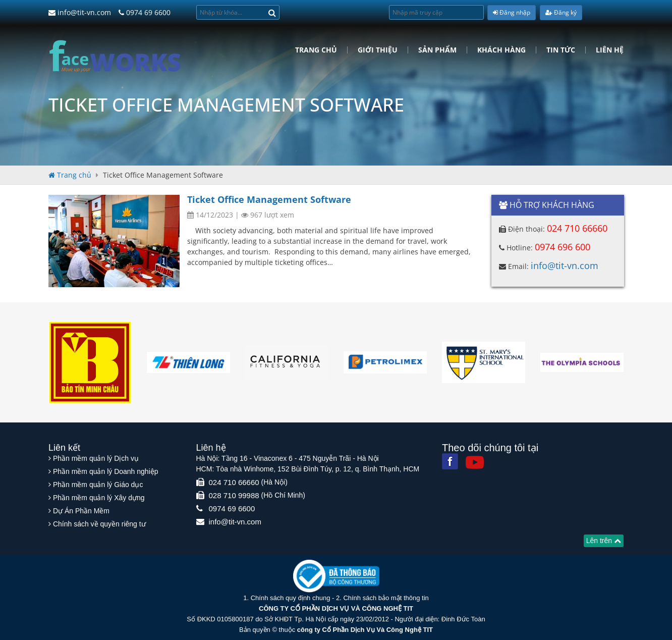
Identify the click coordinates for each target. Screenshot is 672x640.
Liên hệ (610, 50)
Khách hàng (501, 50)
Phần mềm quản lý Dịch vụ (96, 458)
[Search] (272, 12)
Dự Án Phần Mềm (81, 511)
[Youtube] (475, 462)
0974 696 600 (563, 247)
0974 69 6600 (145, 12)
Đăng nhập (512, 12)
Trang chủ (316, 50)
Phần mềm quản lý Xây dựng (99, 498)
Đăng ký (561, 12)
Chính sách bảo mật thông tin (386, 598)
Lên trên (604, 541)
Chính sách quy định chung (291, 598)
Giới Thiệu (378, 50)
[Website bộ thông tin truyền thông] (336, 576)
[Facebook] (450, 461)
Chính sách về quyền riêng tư (99, 524)
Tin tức (561, 50)
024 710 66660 (577, 228)
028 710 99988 (234, 495)
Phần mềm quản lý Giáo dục (98, 485)
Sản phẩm (437, 50)
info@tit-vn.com (80, 12)
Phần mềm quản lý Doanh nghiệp (106, 471)
